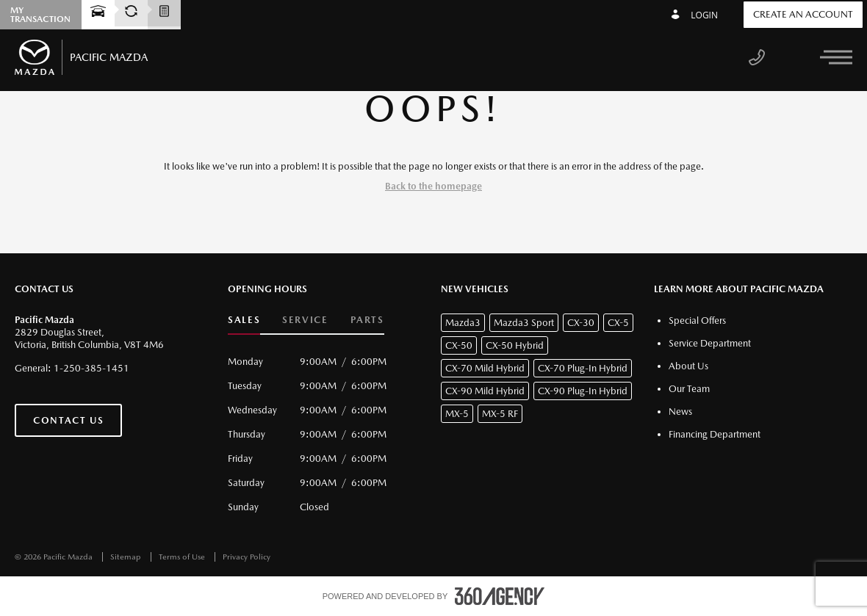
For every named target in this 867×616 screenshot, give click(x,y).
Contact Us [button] (68, 420)
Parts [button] (367, 320)
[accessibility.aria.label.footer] (500, 596)
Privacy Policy (247, 557)
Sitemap (127, 557)
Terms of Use (183, 557)
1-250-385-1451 (91, 368)
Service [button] (305, 320)
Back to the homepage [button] (433, 186)
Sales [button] (244, 320)
